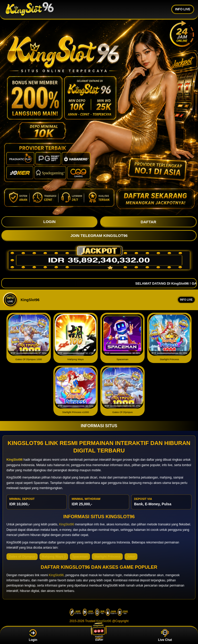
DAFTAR (148, 222)
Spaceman (80, 557)
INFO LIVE (183, 9)
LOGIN (49, 222)
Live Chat (165, 635)
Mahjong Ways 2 (54, 557)
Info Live (186, 300)
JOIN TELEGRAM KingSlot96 (99, 236)
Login (33, 635)
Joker (131, 557)
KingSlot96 (67, 524)
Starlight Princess (107, 557)
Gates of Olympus (22, 557)
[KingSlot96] (30, 9)
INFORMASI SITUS (99, 426)
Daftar (99, 635)
